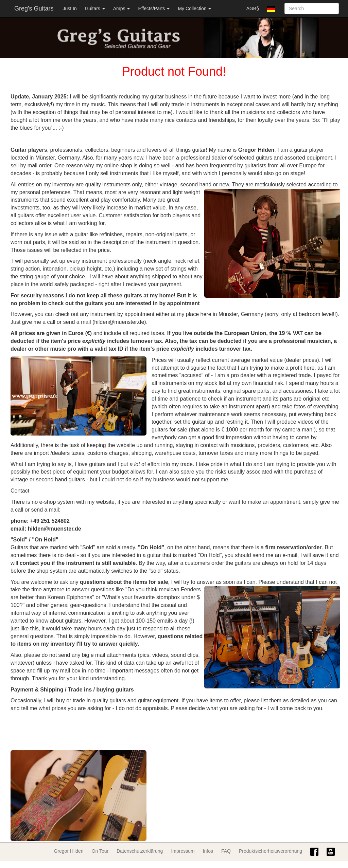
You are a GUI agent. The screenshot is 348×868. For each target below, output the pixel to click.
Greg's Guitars (34, 8)
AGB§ (253, 8)
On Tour (100, 851)
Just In (69, 8)
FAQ (226, 851)
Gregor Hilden (69, 851)
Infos (208, 851)
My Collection (194, 8)
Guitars (95, 8)
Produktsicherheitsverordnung (271, 851)
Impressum (183, 851)
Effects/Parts (154, 8)
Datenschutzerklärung (140, 851)
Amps (122, 8)
